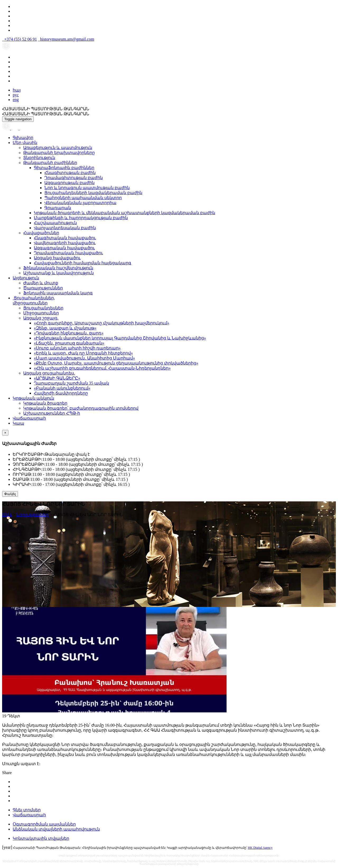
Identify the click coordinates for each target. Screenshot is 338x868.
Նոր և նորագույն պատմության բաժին (87, 188)
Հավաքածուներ (41, 233)
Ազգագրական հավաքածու (64, 248)
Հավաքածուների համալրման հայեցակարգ (83, 263)
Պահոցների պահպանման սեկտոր (83, 198)
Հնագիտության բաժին (70, 173)
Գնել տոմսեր (27, 810)
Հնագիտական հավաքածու (65, 238)
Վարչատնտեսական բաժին (65, 228)
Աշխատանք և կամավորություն (58, 273)
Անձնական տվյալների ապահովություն (56, 829)
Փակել (10, 494)
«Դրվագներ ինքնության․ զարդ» (69, 333)
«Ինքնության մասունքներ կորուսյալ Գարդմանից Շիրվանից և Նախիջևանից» (120, 338)
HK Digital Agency (260, 848)
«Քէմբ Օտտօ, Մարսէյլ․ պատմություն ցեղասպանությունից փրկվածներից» (116, 363)
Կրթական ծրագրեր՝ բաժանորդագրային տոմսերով (81, 408)
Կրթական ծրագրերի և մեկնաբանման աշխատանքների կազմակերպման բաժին (125, 213)
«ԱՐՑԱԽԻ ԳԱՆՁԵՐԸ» (57, 378)
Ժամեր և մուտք (41, 283)
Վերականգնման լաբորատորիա (80, 203)
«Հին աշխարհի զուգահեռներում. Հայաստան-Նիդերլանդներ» (102, 368)
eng (16, 100)
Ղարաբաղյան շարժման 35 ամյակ (71, 383)
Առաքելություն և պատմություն (58, 148)
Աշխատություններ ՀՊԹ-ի (52, 413)
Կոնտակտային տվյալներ (41, 838)
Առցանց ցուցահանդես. (49, 373)
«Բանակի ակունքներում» (62, 388)
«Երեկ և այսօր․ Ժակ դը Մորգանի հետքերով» (83, 353)
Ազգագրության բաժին (69, 183)
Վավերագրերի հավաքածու (65, 243)
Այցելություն (26, 278)
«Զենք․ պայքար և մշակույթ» (65, 328)
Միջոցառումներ (41, 313)
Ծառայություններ (43, 288)
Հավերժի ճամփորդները (61, 393)
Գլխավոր (23, 138)
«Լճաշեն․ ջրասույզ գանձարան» (69, 343)
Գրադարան (58, 208)
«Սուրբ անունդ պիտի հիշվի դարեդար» (77, 348)
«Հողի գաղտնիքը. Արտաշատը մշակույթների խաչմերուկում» (102, 323)
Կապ (18, 423)
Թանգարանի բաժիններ (50, 163)
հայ (17, 90)
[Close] (5, 433)
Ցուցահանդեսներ (43, 308)
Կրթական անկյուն (33, 398)
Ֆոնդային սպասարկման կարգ (58, 293)
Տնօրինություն (39, 158)
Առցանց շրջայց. (41, 318)
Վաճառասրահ (29, 418)
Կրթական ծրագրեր (45, 403)
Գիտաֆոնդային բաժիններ (64, 168)
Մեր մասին (25, 143)
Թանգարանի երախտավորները (59, 153)
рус (16, 95)
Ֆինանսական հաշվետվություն (58, 268)
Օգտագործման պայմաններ (44, 824)
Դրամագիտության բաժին (74, 178)
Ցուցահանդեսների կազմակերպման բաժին (93, 193)
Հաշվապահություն (55, 223)
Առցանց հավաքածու (57, 258)
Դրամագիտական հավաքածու (68, 253)
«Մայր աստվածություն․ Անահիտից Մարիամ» (84, 358)
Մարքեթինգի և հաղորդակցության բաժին (81, 218)
